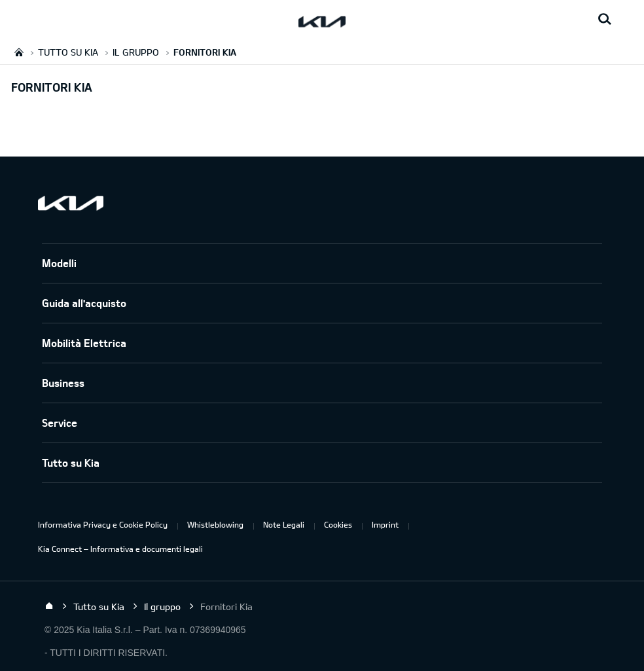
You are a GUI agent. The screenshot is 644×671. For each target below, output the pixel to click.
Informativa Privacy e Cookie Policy (103, 524)
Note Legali (284, 524)
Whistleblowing (215, 524)
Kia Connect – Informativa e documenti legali (120, 549)
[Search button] (605, 20)
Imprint (385, 524)
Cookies (338, 524)
